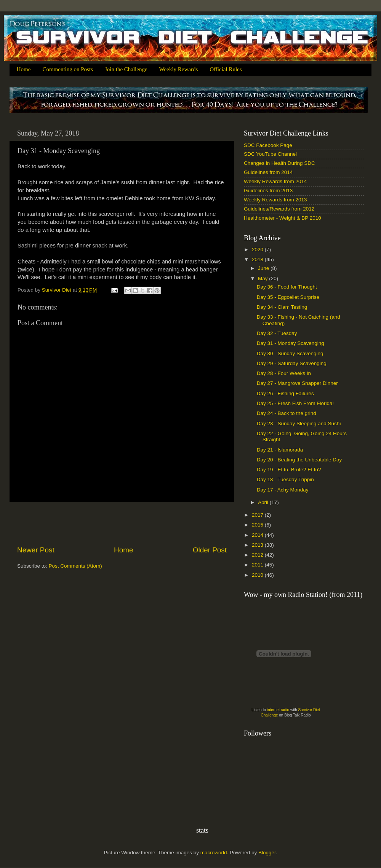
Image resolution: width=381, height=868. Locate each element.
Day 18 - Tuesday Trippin (285, 479)
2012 (258, 555)
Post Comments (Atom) (75, 566)
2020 (258, 250)
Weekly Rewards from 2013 (275, 200)
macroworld (214, 853)
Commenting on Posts (68, 69)
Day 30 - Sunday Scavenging (290, 353)
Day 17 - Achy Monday (283, 490)
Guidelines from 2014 (268, 172)
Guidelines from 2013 (268, 191)
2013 (258, 545)
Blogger (267, 853)
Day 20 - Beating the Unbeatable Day (299, 460)
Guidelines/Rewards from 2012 (279, 209)
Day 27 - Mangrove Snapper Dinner (297, 383)
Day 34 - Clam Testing (282, 307)
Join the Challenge (126, 69)
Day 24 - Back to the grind (287, 413)
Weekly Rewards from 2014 (275, 181)
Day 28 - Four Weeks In (284, 373)
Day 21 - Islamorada (280, 450)
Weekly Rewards (179, 69)
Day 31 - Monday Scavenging (291, 343)
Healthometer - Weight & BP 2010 (283, 218)
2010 (258, 575)
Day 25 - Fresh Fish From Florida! (295, 403)
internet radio (278, 710)
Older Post (210, 550)
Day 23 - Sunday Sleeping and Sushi (299, 424)
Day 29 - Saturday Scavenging (292, 363)
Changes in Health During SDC (279, 163)
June (264, 268)
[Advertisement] (122, 523)
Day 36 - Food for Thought (287, 287)
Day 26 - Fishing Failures (285, 393)
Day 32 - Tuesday (277, 333)
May (263, 278)
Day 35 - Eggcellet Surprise (288, 297)
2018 (258, 259)
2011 (258, 565)
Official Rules (226, 69)
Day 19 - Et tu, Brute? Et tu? (289, 470)
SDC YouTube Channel (270, 154)
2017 (258, 515)
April (264, 502)
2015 (258, 525)
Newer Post (36, 550)
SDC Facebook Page (268, 145)
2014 (258, 535)
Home (24, 69)
